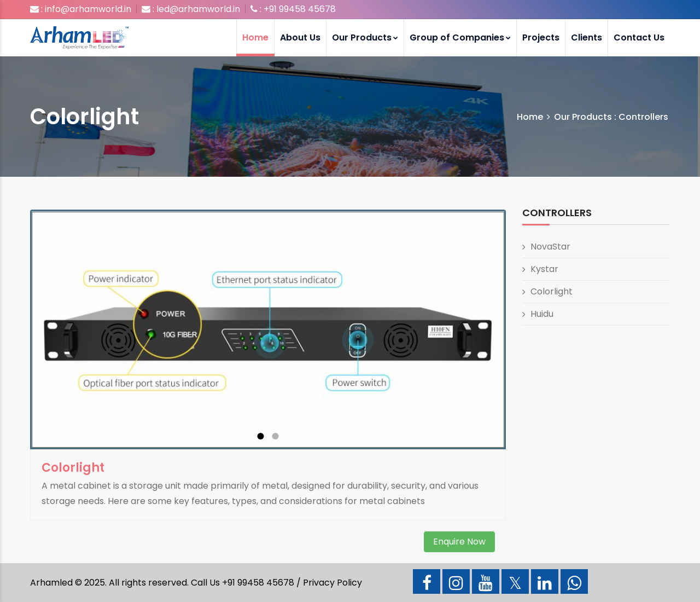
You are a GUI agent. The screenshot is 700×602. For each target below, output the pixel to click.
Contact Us (639, 37)
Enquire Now (459, 542)
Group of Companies (460, 37)
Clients (587, 37)
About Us (300, 37)
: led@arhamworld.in (191, 9)
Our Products (365, 37)
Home (255, 37)
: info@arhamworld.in (81, 9)
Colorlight (552, 291)
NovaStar (550, 247)
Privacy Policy (332, 583)
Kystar (544, 269)
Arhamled (51, 583)
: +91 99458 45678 (293, 9)
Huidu (542, 314)
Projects (541, 37)
